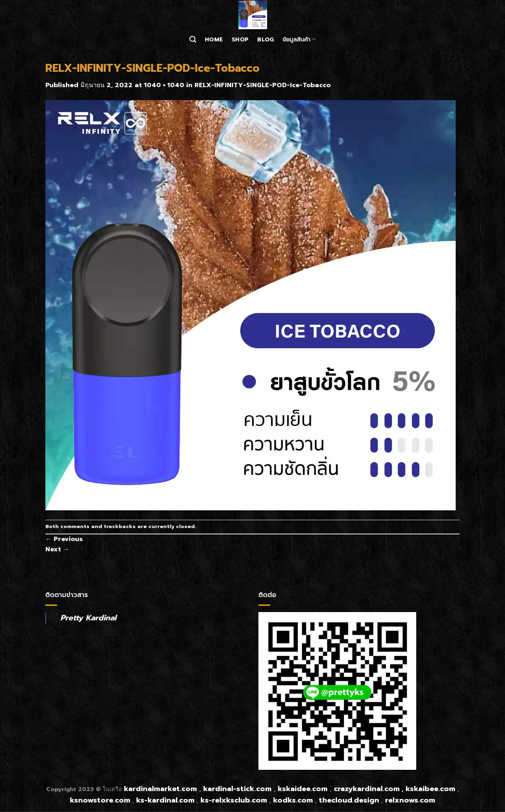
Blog (266, 39)
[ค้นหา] (193, 40)
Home (214, 39)
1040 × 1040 (164, 85)
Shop (240, 39)
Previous (64, 539)
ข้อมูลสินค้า (299, 39)
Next (57, 549)
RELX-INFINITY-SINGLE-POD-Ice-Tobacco (263, 85)
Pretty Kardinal (88, 618)
